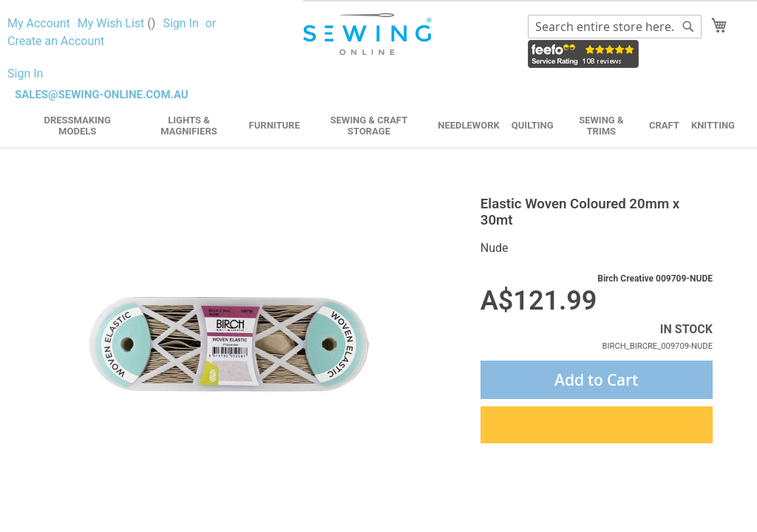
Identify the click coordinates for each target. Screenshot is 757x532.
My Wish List (117, 23)
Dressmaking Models (77, 126)
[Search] (688, 27)
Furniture (275, 125)
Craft (664, 125)
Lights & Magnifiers (189, 126)
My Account (39, 23)
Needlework (469, 125)
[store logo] (369, 34)
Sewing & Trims (601, 126)
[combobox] (615, 27)
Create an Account (56, 41)
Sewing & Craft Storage (369, 126)
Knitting (713, 125)
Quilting (533, 125)
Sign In (180, 23)
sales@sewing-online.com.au (102, 95)
